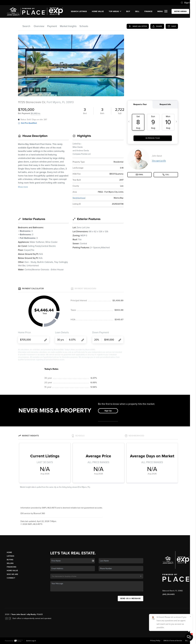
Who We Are (12, 574)
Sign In (186, 3)
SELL (137, 11)
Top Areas (115, 11)
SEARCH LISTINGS (79, 11)
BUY (128, 11)
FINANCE (148, 11)
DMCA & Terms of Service (173, 641)
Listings (10, 556)
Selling (10, 563)
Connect (11, 578)
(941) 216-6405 (169, 594)
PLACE (40, 614)
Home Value (98, 11)
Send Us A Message (130, 598)
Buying (10, 560)
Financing (11, 567)
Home (9, 552)
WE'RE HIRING (180, 11)
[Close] (190, 617)
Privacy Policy (155, 641)
